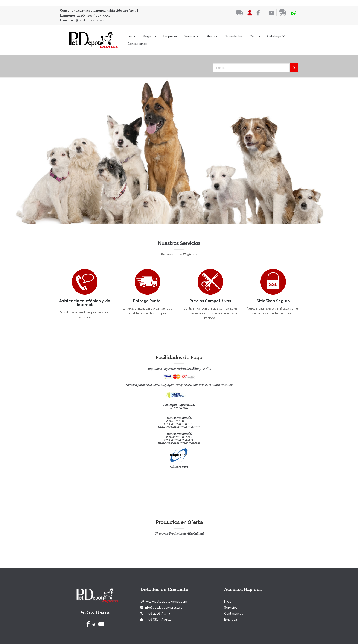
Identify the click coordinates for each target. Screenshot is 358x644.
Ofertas (211, 36)
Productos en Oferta (179, 522)
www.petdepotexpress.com (167, 602)
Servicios (191, 36)
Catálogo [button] (276, 36)
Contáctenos (138, 44)
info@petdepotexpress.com (90, 20)
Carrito (255, 36)
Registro (149, 36)
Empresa (170, 36)
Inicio (132, 36)
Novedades (233, 36)
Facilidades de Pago (179, 358)
